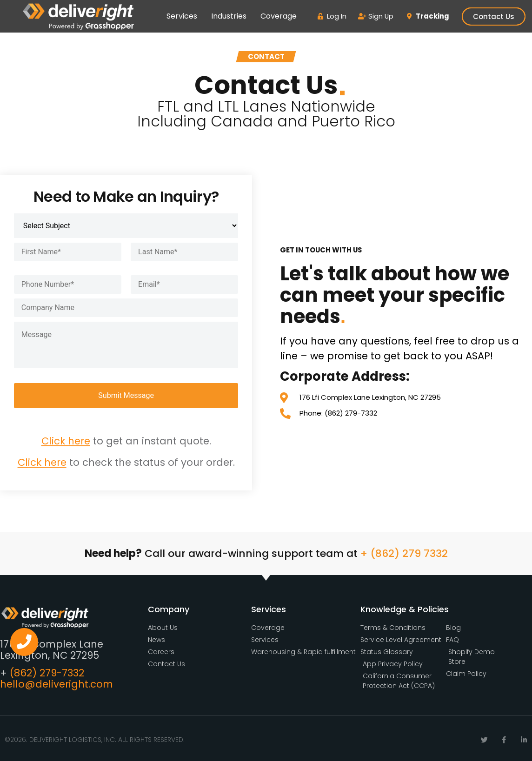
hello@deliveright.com (57, 684)
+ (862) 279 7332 (404, 553)
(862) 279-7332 (47, 673)
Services (182, 16)
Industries (229, 16)
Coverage (279, 16)
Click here (66, 441)
